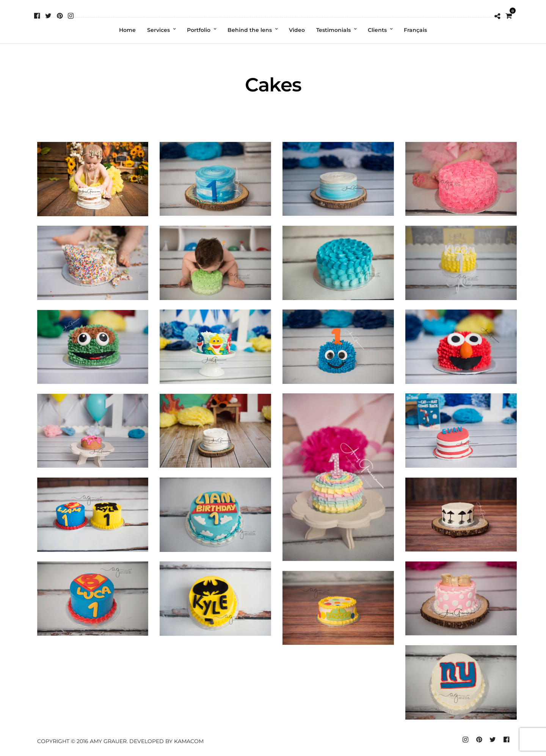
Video (297, 30)
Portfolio (199, 30)
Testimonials (333, 30)
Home (127, 30)
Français (415, 30)
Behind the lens (250, 30)
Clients (377, 30)
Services (158, 30)
